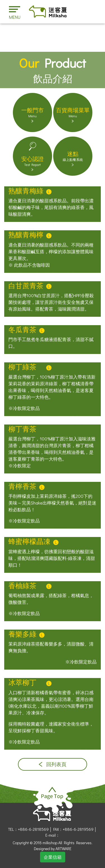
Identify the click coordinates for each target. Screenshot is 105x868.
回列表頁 (53, 764)
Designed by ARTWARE (53, 849)
